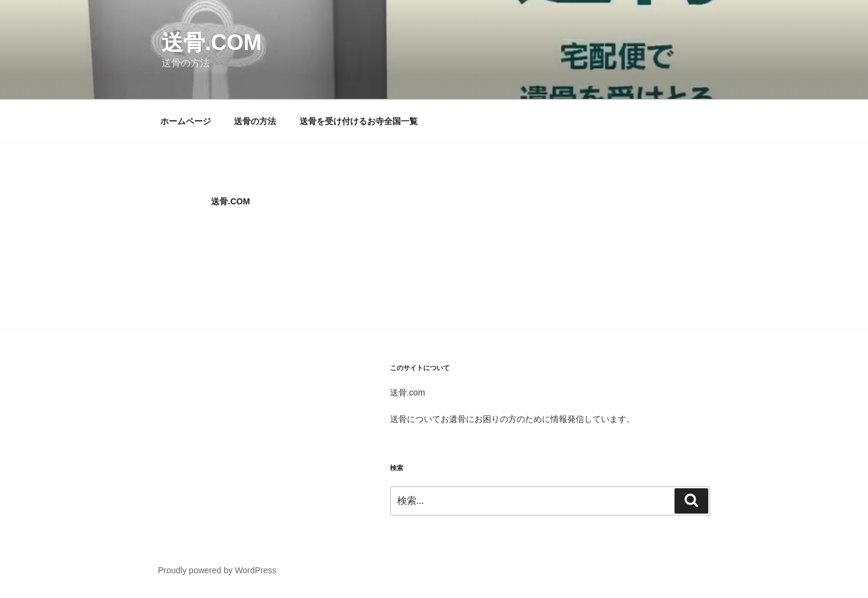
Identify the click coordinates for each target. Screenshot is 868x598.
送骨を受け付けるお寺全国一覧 (359, 121)
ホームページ (186, 121)
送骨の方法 (255, 121)
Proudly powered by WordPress (217, 570)
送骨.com (212, 42)
